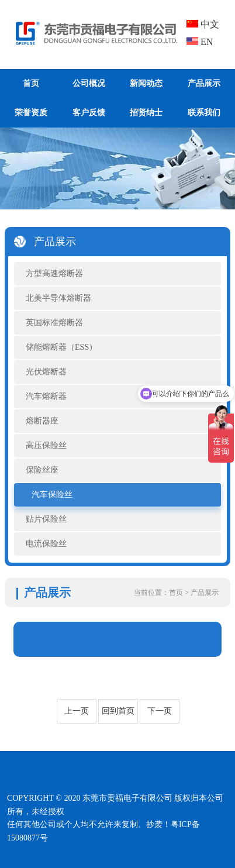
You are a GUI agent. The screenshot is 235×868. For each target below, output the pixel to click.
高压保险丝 (46, 445)
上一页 (77, 711)
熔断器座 (42, 421)
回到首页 (118, 711)
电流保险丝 (46, 544)
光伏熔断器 (46, 372)
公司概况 (89, 83)
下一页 (160, 711)
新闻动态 (146, 83)
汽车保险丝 (52, 495)
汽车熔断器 (46, 396)
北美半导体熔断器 (58, 298)
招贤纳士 (146, 113)
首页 (31, 83)
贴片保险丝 (46, 519)
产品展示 (204, 83)
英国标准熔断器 (54, 323)
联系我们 (204, 113)
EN (200, 42)
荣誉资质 (31, 113)
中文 (203, 24)
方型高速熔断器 (54, 273)
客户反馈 (89, 113)
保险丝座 (42, 470)
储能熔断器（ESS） (61, 347)
